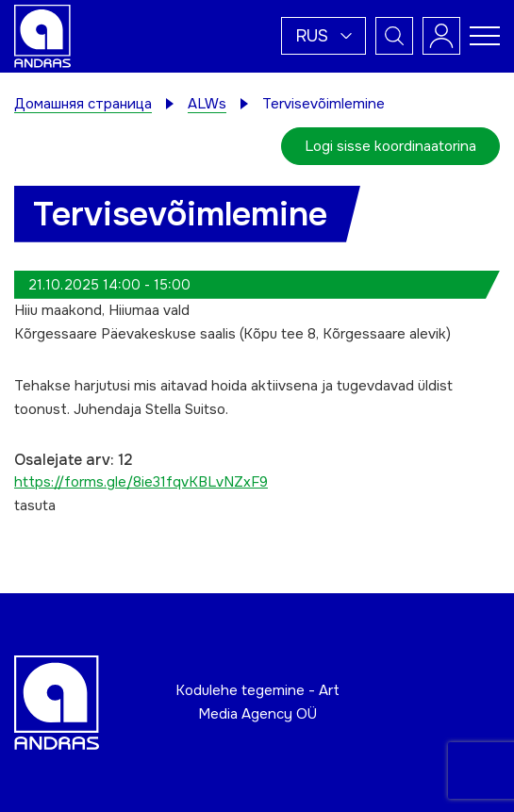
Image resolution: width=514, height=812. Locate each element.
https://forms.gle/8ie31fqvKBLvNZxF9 (141, 482)
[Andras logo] (42, 35)
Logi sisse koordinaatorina (390, 146)
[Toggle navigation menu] (485, 36)
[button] (323, 36)
